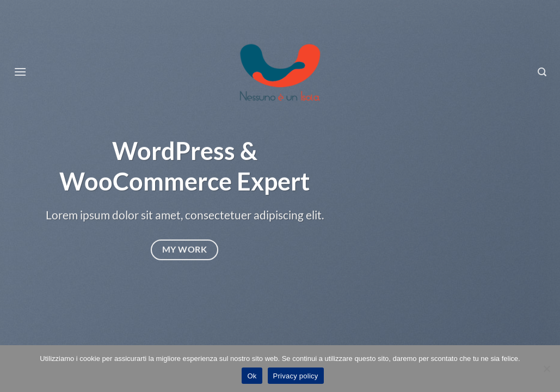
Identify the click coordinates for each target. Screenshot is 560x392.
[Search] (542, 72)
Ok (252, 376)
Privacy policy (296, 376)
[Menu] (20, 72)
